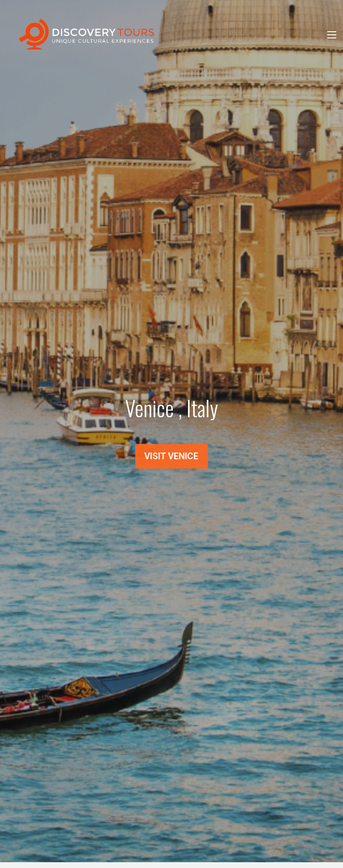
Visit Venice (171, 457)
